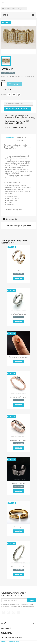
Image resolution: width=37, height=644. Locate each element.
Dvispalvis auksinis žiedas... (18, 440)
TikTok (19, 612)
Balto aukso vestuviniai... (18, 314)
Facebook (3, 612)
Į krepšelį (14, 84)
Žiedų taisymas (19, 527)
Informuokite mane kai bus (18, 109)
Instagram (14, 612)
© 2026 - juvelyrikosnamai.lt (11, 641)
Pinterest (19, 95)
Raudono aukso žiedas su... (19, 397)
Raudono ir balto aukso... (19, 271)
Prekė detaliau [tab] (22, 137)
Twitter (14, 95)
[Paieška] (14, 9)
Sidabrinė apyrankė (19, 484)
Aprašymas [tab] (10, 137)
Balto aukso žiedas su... (18, 567)
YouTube (8, 612)
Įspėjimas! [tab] (20, 141)
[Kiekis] (4, 84)
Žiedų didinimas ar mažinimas (19, 357)
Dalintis (9, 95)
